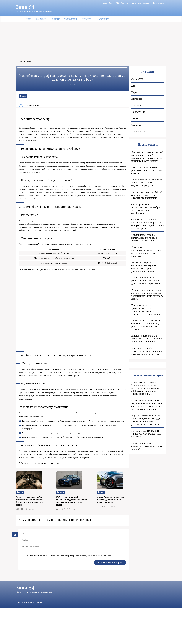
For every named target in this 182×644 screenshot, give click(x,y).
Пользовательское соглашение (41, 638)
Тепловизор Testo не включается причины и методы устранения (137, 236)
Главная (29, 63)
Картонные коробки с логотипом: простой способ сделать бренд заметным (135, 340)
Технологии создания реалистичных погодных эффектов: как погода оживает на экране (136, 379)
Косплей (115, 3)
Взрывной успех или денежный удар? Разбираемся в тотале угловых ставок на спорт (136, 409)
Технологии (126, 3)
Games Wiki (105, 3)
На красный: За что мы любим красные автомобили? (135, 423)
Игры (95, 3)
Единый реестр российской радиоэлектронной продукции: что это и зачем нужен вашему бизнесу (137, 157)
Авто (37, 63)
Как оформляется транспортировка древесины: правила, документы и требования (136, 302)
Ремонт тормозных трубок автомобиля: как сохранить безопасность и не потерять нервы (135, 287)
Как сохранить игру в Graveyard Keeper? (136, 434)
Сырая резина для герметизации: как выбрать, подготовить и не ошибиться (135, 208)
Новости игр (150, 3)
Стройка (124, 126)
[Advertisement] (91, 44)
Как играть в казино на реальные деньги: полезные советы (135, 171)
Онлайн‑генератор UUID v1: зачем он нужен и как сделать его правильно (136, 196)
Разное (123, 119)
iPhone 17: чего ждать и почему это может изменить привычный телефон (136, 328)
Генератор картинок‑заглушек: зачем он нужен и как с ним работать (136, 248)
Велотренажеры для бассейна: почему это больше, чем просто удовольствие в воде (136, 260)
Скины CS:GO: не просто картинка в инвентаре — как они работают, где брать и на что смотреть (135, 222)
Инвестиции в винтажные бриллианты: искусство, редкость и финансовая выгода (136, 316)
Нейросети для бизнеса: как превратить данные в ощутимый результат (135, 184)
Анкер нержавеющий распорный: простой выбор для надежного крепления (137, 273)
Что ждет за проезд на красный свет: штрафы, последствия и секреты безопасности (137, 394)
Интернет (138, 3)
